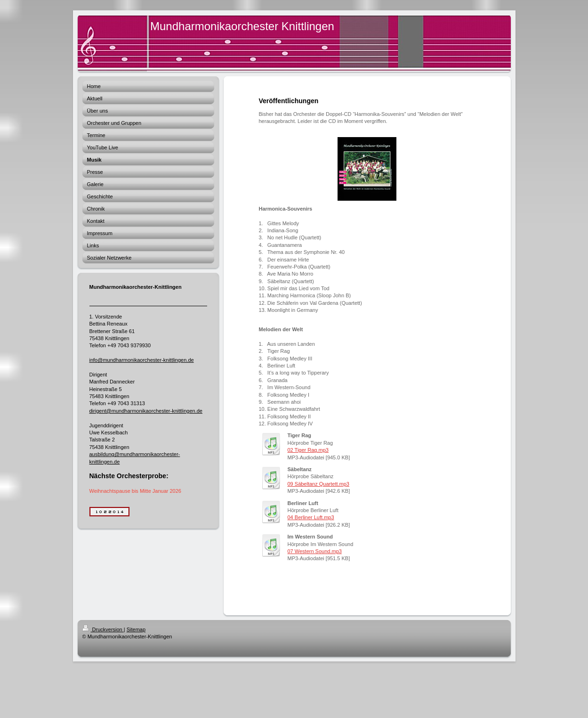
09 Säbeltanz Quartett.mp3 (318, 484)
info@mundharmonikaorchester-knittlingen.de (142, 360)
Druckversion (103, 629)
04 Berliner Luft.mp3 (311, 517)
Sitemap (136, 629)
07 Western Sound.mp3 (315, 551)
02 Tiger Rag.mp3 (308, 450)
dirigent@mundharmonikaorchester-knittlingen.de (146, 411)
